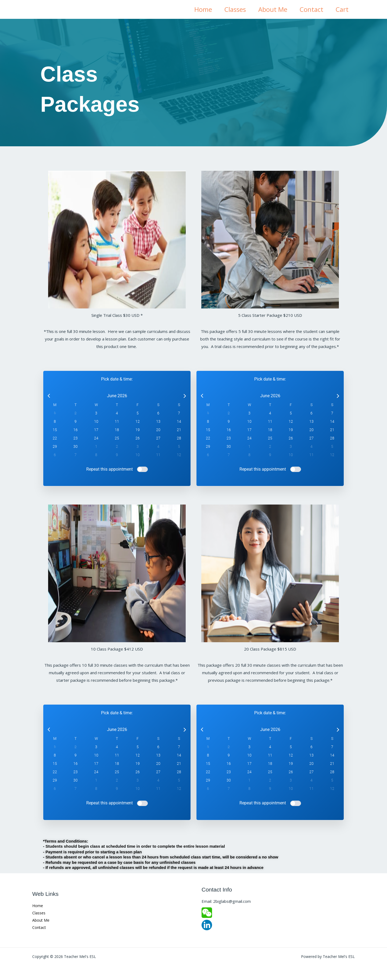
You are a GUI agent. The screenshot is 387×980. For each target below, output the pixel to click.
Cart (342, 9)
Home (201, 9)
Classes (233, 9)
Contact (311, 9)
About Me (271, 9)
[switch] (142, 470)
